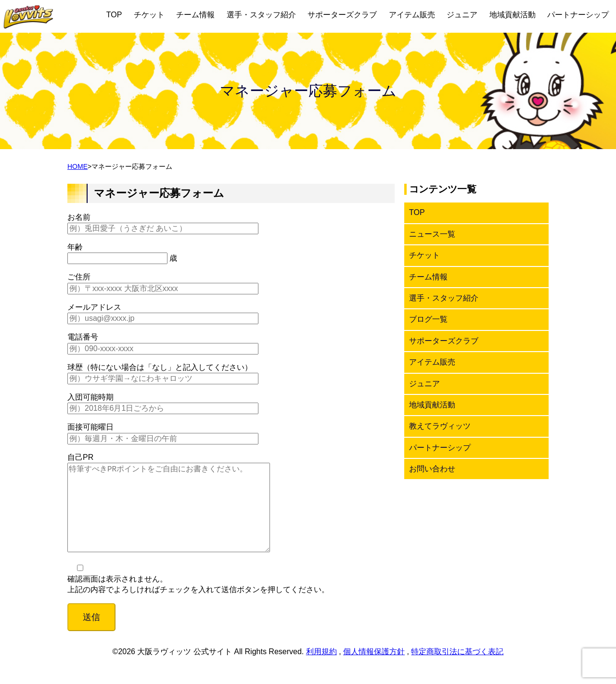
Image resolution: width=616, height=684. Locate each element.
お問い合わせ (432, 469)
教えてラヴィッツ (440, 426)
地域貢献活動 (513, 15)
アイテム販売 (412, 15)
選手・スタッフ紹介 (261, 15)
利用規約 (321, 671)
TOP (114, 15)
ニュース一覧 (432, 234)
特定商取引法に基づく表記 (457, 671)
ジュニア (462, 15)
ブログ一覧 (428, 319)
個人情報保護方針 (374, 671)
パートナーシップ (578, 15)
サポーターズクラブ (342, 15)
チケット (149, 15)
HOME (77, 166)
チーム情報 (195, 15)
